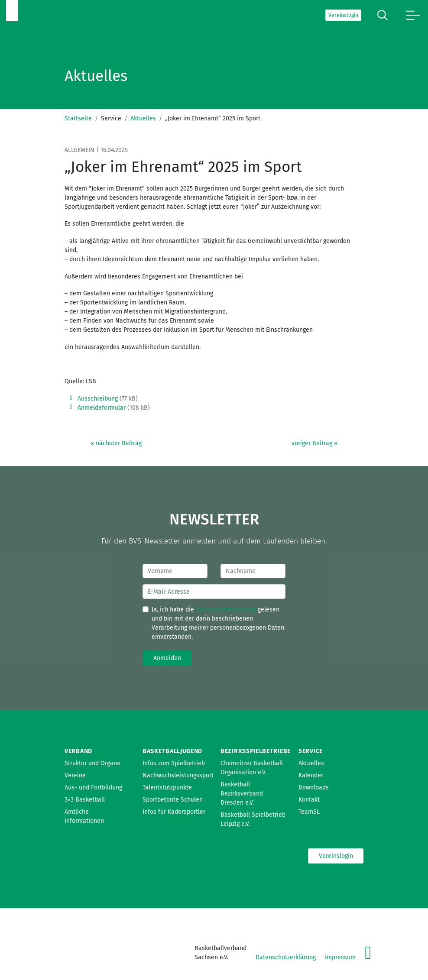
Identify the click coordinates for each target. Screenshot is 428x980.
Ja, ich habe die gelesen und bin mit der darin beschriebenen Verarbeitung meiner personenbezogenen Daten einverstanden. (218, 623)
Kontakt (309, 800)
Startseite (78, 118)
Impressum (340, 957)
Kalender (311, 775)
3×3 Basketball (85, 800)
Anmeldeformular (102, 408)
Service (311, 751)
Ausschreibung (98, 399)
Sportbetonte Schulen (173, 800)
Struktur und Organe (92, 763)
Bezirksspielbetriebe (256, 751)
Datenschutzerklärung (226, 610)
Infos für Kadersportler (174, 812)
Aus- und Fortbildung (93, 788)
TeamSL (309, 812)
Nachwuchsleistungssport (178, 775)
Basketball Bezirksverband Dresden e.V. (242, 794)
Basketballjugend (172, 751)
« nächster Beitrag (116, 443)
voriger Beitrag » (315, 443)
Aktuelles (143, 118)
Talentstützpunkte (167, 788)
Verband (78, 751)
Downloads (314, 788)
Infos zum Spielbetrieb (174, 763)
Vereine (75, 775)
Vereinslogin (343, 15)
